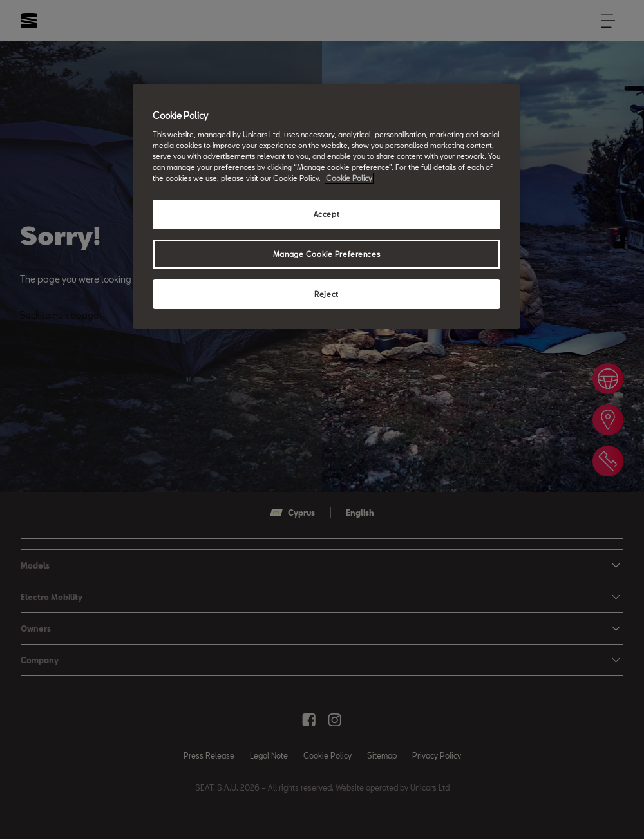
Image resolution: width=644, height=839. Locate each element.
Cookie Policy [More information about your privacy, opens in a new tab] (349, 178)
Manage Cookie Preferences (327, 254)
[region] (327, 206)
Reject (326, 294)
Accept (327, 214)
